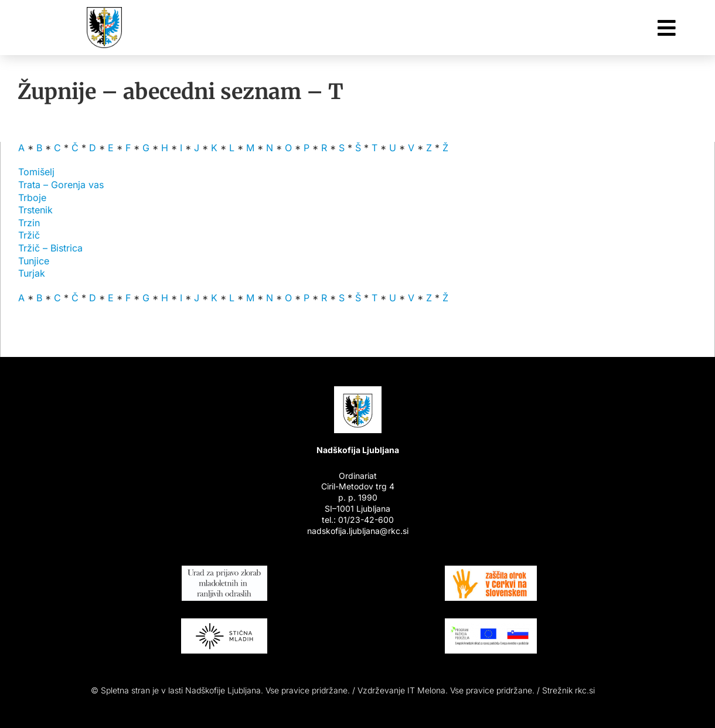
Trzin (29, 223)
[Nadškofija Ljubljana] (104, 12)
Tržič (29, 235)
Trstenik (35, 210)
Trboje (32, 198)
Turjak (32, 273)
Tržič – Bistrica (50, 248)
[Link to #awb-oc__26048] (667, 28)
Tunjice (34, 261)
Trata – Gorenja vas (61, 185)
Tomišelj (36, 172)
